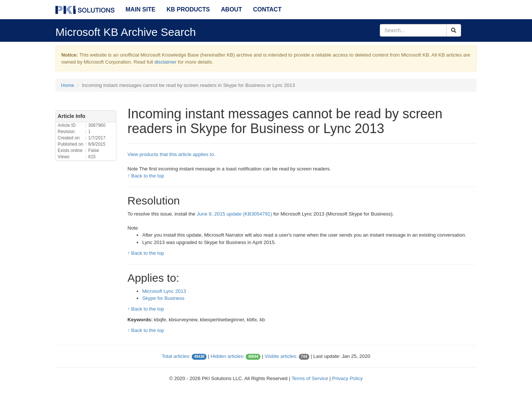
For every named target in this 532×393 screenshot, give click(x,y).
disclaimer (166, 62)
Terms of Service (310, 378)
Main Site (141, 9)
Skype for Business (163, 298)
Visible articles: (281, 356)
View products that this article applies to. (171, 154)
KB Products (188, 9)
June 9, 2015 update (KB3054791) (234, 214)
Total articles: (176, 356)
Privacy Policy (347, 378)
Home (68, 85)
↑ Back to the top (146, 176)
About (231, 9)
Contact (267, 9)
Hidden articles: (228, 356)
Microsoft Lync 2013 (164, 291)
